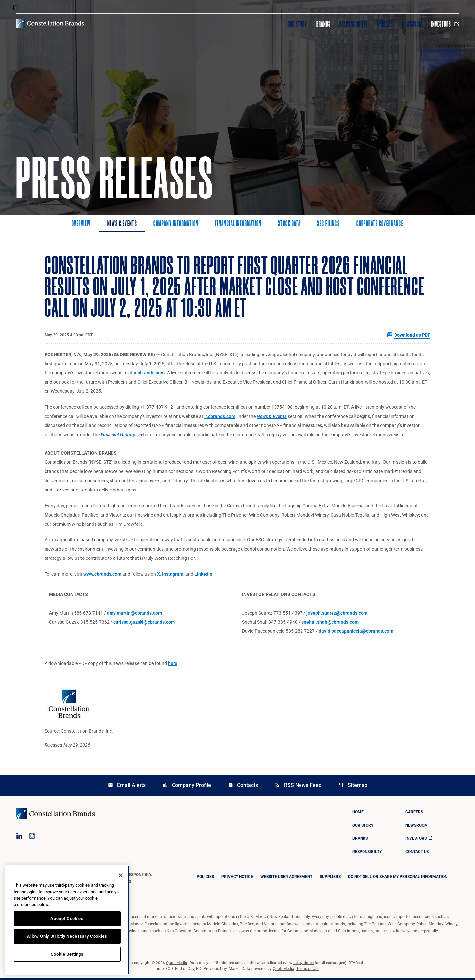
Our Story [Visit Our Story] (297, 24)
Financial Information (238, 224)
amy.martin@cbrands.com (134, 614)
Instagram (173, 575)
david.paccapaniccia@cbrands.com (356, 633)
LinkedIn (203, 575)
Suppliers (330, 878)
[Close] (121, 875)
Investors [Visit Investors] (445, 24)
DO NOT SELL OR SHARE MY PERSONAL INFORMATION (398, 878)
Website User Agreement (286, 878)
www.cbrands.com (102, 575)
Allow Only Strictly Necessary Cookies (67, 936)
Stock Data (289, 224)
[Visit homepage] (50, 23)
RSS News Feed (298, 787)
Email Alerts (127, 787)
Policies (205, 878)
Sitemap (353, 787)
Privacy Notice (237, 878)
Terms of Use (308, 970)
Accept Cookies (67, 918)
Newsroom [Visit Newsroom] (412, 24)
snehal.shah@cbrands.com (330, 624)
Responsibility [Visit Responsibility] (354, 24)
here (173, 665)
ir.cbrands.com (149, 373)
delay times (303, 964)
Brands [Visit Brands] (323, 24)
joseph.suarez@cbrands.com (337, 614)
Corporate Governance (380, 224)
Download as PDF (409, 335)
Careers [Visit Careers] (385, 24)
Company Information (176, 224)
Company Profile (187, 787)
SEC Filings (328, 224)
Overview (81, 224)
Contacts (243, 787)
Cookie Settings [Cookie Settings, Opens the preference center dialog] (67, 954)
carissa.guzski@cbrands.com (144, 624)
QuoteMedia (177, 964)
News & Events (122, 224)
